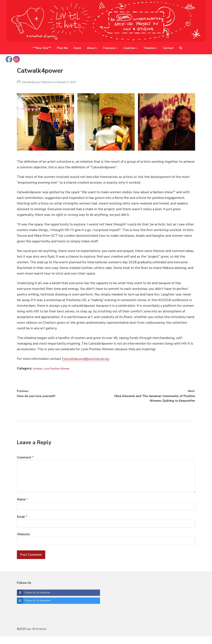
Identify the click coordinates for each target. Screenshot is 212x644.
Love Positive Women (63, 368)
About (91, 48)
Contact (168, 48)
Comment (25, 457)
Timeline (149, 48)
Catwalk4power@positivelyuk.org (88, 359)
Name (23, 502)
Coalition (130, 48)
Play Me (62, 48)
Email (22, 521)
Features (109, 48)
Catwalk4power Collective (37, 82)
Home (77, 48)
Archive (39, 368)
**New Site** (42, 48)
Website (23, 540)
